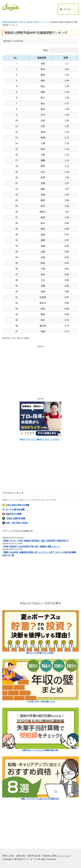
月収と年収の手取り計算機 (17, 505)
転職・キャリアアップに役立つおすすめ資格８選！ (40, 799)
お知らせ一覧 (8, 555)
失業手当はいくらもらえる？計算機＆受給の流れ (40, 750)
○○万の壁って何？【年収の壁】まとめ (41, 702)
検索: (46, 50)
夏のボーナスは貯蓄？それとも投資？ (40, 653)
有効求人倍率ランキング (37, 22)
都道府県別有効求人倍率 (13, 22)
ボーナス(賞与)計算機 (15, 509)
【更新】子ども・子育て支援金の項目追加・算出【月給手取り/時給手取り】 (36, 541)
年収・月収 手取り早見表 (17, 523)
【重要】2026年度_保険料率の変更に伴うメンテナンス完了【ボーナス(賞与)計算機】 (40, 552)
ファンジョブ (64, 856)
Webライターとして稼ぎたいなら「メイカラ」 (40, 439)
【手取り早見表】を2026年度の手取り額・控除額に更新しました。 (32, 546)
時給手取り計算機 (13, 514)
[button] (21, 58)
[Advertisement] (40, 368)
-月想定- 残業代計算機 (15, 518)
